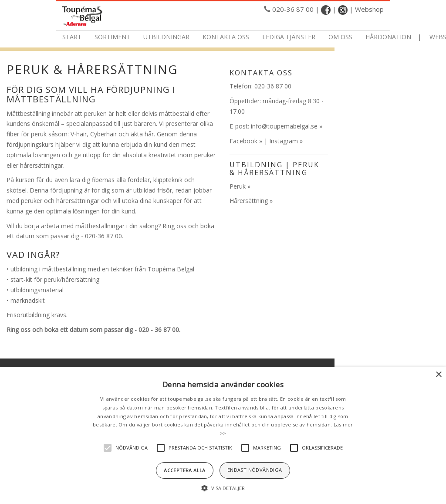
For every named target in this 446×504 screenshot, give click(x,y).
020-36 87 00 (293, 9)
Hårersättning (249, 201)
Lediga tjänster (289, 37)
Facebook (243, 141)
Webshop (369, 9)
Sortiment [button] (112, 37)
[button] (223, 488)
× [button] (438, 375)
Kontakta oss (226, 37)
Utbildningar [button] (166, 37)
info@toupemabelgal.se (284, 126)
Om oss (340, 37)
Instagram (284, 141)
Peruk (238, 186)
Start (72, 37)
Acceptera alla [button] (185, 470)
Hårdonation (388, 37)
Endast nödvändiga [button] (255, 470)
